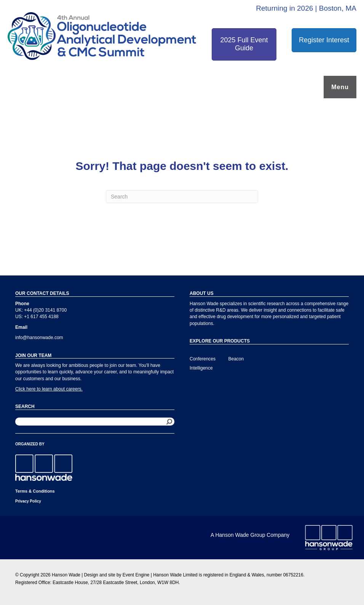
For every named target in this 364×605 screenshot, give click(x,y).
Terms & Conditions (35, 491)
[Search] (182, 197)
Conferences (203, 359)
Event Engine (136, 575)
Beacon (236, 359)
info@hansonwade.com (39, 338)
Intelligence (201, 368)
